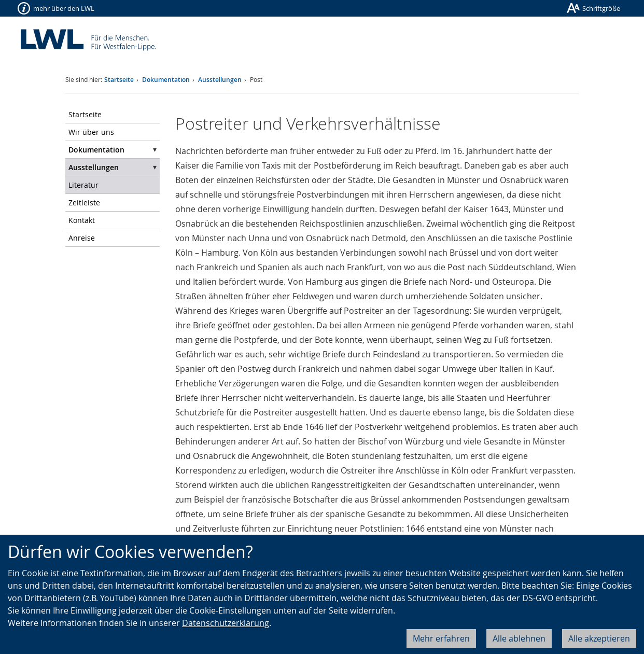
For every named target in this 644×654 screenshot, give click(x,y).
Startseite (119, 80)
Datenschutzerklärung (226, 623)
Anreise (82, 238)
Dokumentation (166, 80)
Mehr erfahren (441, 638)
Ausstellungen (220, 80)
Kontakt (82, 220)
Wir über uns (91, 132)
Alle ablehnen (519, 638)
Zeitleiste (84, 203)
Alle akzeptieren (599, 638)
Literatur (83, 185)
